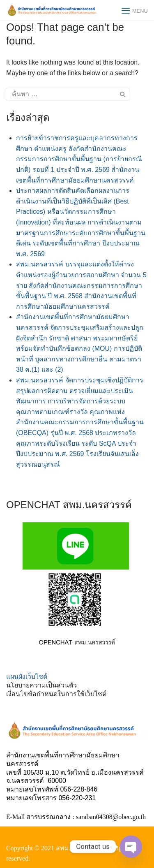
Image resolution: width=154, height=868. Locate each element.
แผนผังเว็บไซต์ (27, 677)
